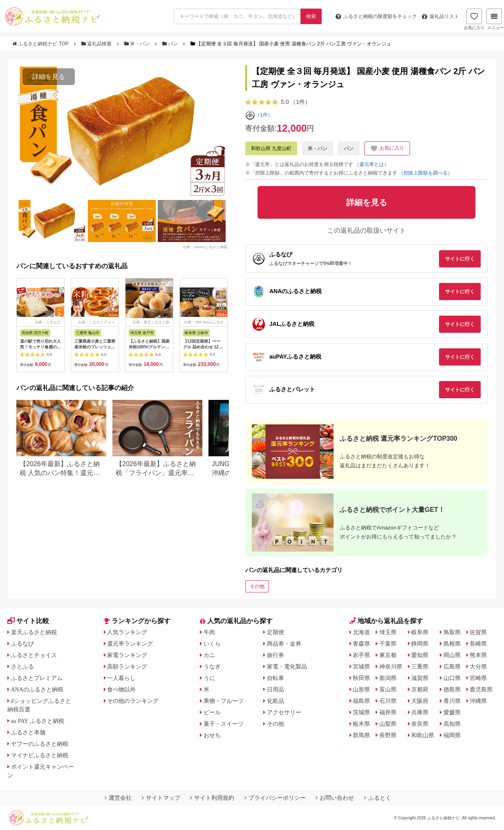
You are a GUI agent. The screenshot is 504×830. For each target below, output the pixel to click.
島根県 (452, 644)
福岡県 (452, 735)
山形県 (361, 689)
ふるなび (22, 644)
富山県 (388, 689)
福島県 (361, 701)
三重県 (420, 666)
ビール (212, 712)
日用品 (276, 689)
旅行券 (276, 655)
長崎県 (478, 644)
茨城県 (361, 712)
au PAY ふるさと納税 (38, 721)
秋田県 (361, 678)
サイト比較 (28, 621)
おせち (212, 735)
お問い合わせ (335, 798)
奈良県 (420, 724)
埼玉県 (388, 632)
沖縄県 (478, 701)
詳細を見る (49, 77)
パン (171, 44)
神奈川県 (391, 666)
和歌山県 (423, 735)
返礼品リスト (440, 16)
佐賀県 (478, 632)
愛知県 (420, 655)
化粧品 (276, 701)
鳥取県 (452, 632)
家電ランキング (127, 655)
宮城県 (361, 666)
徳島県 (452, 689)
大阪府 (420, 701)
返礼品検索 (97, 44)
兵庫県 (420, 712)
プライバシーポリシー (275, 798)
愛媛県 (452, 712)
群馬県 (361, 735)
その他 (257, 586)
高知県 (452, 724)
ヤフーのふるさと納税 (40, 744)
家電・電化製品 (287, 666)
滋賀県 (420, 678)
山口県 (452, 678)
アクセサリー (284, 712)
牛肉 (209, 632)
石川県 (388, 701)
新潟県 (388, 678)
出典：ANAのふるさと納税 (205, 247)
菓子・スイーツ (224, 724)
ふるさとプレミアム (37, 678)
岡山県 (452, 655)
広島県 (452, 666)
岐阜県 (420, 632)
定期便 (276, 632)
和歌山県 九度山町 (271, 148)
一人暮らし (121, 678)
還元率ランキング (130, 644)
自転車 (276, 678)
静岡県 (420, 644)
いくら (212, 644)
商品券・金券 (284, 644)
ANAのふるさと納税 (37, 689)
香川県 (452, 701)
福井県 (388, 712)
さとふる (22, 666)
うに (209, 678)
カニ (209, 655)
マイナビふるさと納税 (40, 755)
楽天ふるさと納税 (34, 632)
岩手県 (361, 655)
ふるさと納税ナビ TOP (41, 44)
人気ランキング (127, 632)
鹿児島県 (481, 689)
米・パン (138, 44)
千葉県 (388, 644)
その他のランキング (133, 701)
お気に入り (474, 19)
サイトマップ (161, 798)
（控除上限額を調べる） (426, 173)
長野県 (388, 735)
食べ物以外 (121, 689)
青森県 (361, 644)
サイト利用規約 (212, 798)
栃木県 (361, 724)
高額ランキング (127, 666)
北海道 (361, 632)
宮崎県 (478, 678)
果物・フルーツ (224, 701)
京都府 (420, 689)
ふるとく (378, 798)
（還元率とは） (372, 164)
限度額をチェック (376, 16)
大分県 (478, 666)
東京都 (388, 655)
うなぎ (212, 666)
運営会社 (118, 798)
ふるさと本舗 (28, 732)
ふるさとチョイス (34, 655)
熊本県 (478, 655)
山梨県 (388, 724)
